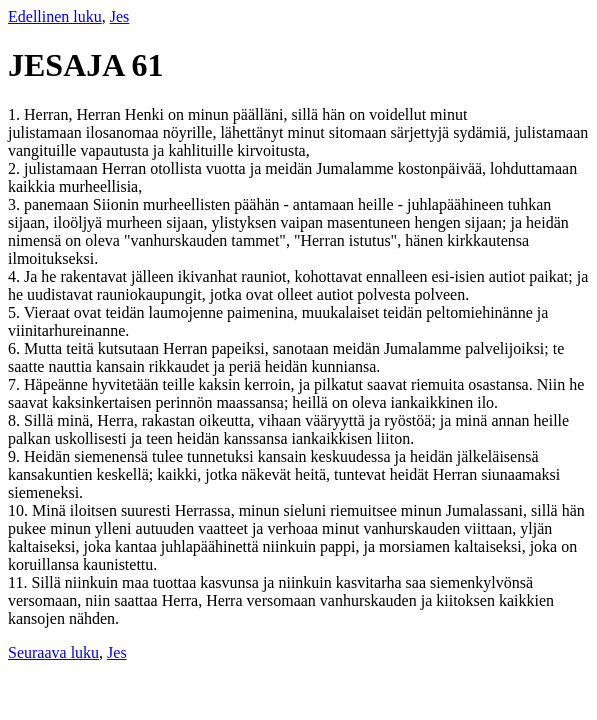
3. (16, 204)
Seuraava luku (53, 652)
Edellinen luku (55, 16)
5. (16, 312)
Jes (120, 16)
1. (16, 114)
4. (16, 276)
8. (16, 420)
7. (16, 384)
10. (20, 510)
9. (16, 456)
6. (16, 348)
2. (16, 168)
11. (19, 582)
